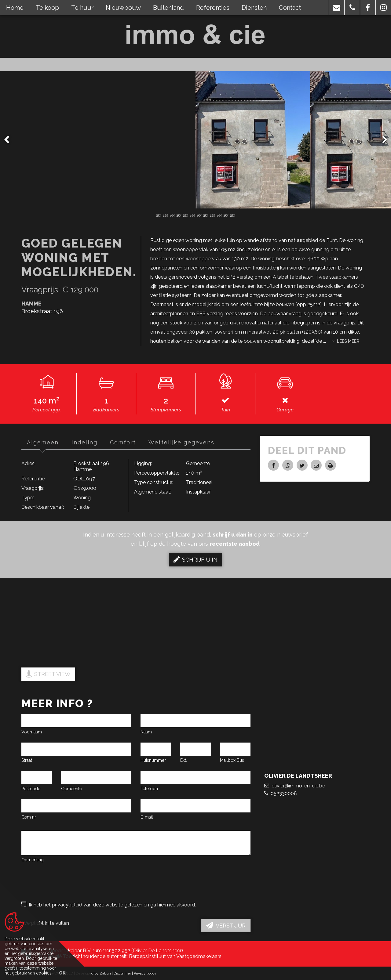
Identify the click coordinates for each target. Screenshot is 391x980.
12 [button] (232, 215)
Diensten (254, 8)
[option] (196, 140)
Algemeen (43, 442)
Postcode (31, 789)
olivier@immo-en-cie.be (295, 795)
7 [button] (199, 215)
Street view (48, 674)
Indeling (86, 442)
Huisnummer (153, 760)
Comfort (126, 442)
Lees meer (345, 341)
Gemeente (71, 789)
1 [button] (159, 215)
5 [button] (185, 215)
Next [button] (382, 140)
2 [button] (165, 215)
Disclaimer (122, 973)
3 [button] (172, 215)
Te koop (47, 8)
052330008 (281, 802)
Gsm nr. (29, 817)
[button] (337, 8)
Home (15, 8)
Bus (240, 760)
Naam (146, 732)
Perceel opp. (47, 410)
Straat (27, 760)
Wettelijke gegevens (185, 442)
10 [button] (219, 215)
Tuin (225, 410)
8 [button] (206, 215)
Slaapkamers (166, 410)
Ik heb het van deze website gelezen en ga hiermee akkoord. (109, 905)
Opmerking (33, 860)
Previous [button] (9, 140)
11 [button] (226, 215)
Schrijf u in (195, 559)
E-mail (147, 817)
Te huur (82, 8)
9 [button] (212, 215)
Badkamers (106, 410)
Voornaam (32, 732)
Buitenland (168, 8)
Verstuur (226, 925)
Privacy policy (145, 973)
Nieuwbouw (123, 8)
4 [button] (179, 215)
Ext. (184, 760)
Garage (285, 410)
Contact (290, 8)
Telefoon (149, 789)
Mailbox (228, 760)
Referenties (213, 8)
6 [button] (192, 215)
